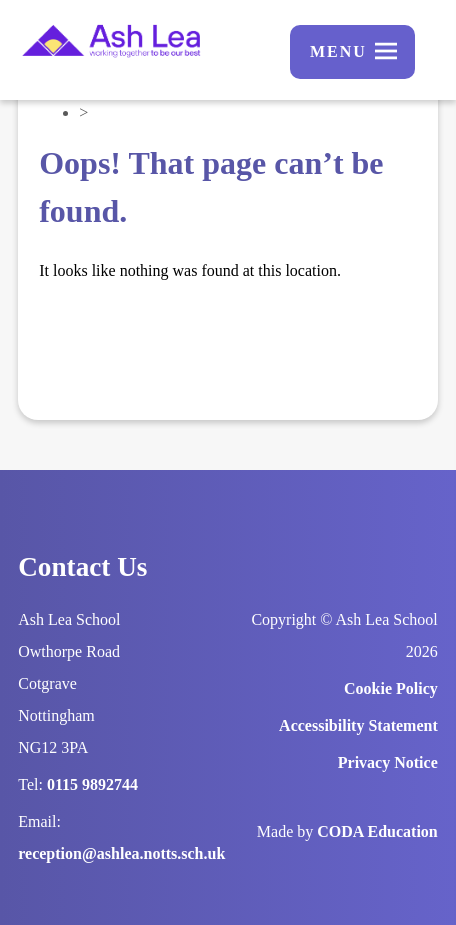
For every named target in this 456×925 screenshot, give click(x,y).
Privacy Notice (388, 762)
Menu (338, 51)
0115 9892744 (92, 784)
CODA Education (377, 831)
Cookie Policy (391, 688)
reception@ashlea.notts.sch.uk (121, 853)
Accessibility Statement (358, 725)
